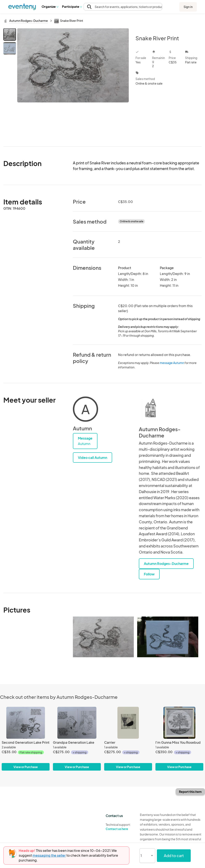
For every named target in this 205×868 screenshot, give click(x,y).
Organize (50, 6)
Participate (72, 6)
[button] (50, 7)
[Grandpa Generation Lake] (77, 739)
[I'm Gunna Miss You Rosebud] (179, 739)
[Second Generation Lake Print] (26, 739)
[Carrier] (128, 739)
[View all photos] (73, 84)
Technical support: (120, 827)
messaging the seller (49, 855)
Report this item (190, 792)
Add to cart (174, 856)
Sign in (188, 7)
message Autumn (172, 363)
